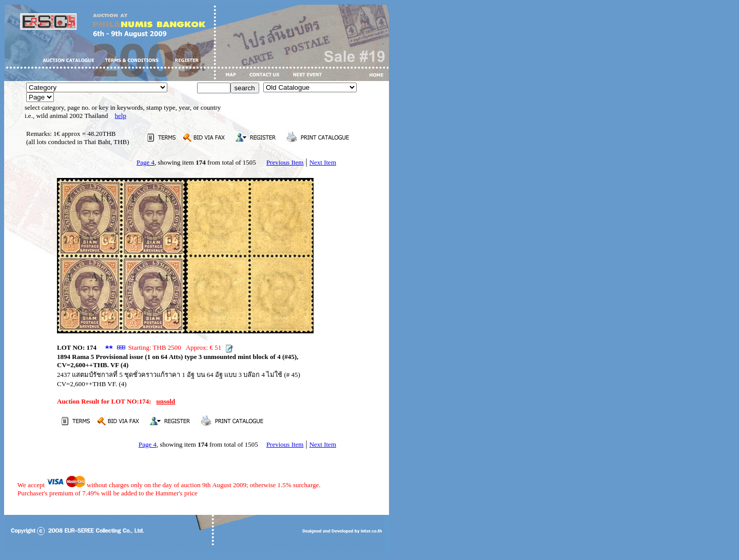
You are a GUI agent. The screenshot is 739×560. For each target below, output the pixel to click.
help (121, 116)
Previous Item (285, 162)
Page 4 (145, 162)
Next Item (323, 162)
